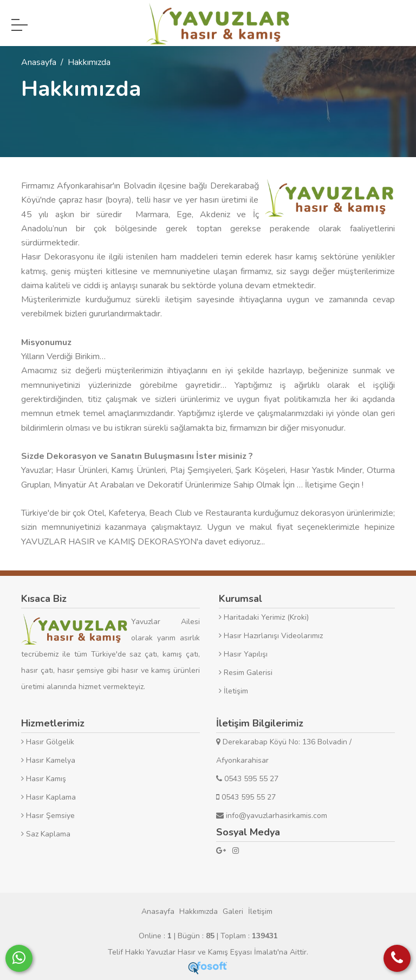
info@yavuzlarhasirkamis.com (272, 816)
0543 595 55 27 (247, 779)
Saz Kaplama (46, 834)
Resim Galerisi (246, 673)
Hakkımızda (199, 911)
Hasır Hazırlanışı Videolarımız (271, 636)
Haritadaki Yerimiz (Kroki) (264, 617)
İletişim (233, 691)
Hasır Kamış (44, 779)
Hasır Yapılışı (243, 654)
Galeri (233, 911)
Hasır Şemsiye (48, 816)
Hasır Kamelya (48, 760)
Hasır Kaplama (48, 797)
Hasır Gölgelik (48, 742)
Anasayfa (158, 911)
